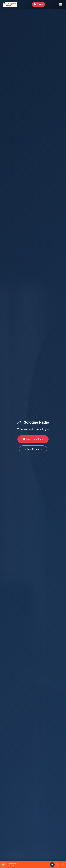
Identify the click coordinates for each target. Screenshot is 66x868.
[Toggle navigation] (60, 4)
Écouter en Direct (33, 439)
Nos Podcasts (33, 449)
